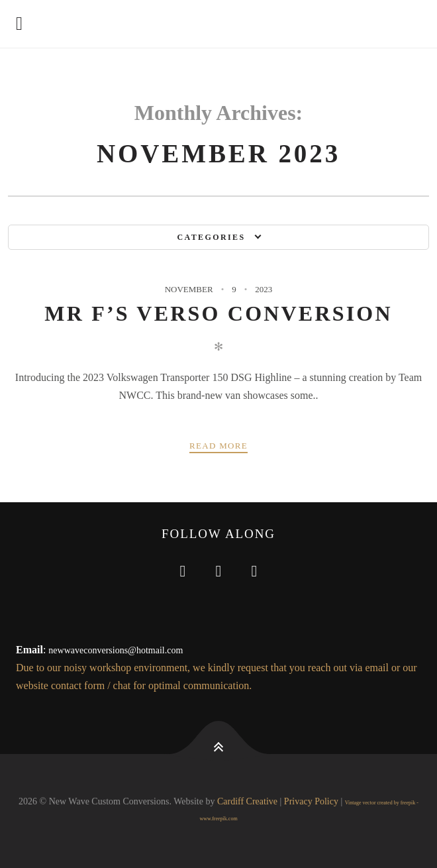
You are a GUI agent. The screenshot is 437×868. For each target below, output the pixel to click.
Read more (218, 446)
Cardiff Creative (247, 801)
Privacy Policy (311, 801)
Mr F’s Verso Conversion (218, 313)
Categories (211, 237)
